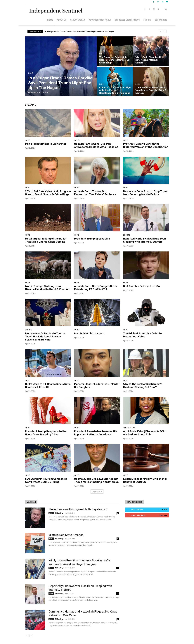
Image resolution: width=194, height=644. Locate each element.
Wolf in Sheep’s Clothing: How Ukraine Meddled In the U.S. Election (47, 288)
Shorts (147, 20)
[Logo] (55, 9)
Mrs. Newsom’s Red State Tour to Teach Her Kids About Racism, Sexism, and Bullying (45, 337)
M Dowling (59, 513)
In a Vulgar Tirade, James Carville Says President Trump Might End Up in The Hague (79, 32)
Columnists (161, 20)
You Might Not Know (100, 20)
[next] (165, 32)
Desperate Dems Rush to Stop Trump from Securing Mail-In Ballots (146, 193)
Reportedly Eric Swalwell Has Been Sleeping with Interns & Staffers (144, 240)
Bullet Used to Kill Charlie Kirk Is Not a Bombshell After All (48, 386)
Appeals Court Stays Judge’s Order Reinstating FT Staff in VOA (96, 288)
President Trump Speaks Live (92, 239)
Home (50, 20)
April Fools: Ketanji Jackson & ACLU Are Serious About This (145, 433)
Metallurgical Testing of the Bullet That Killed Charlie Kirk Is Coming (46, 240)
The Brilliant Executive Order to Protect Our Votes (142, 335)
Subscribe (163, 515)
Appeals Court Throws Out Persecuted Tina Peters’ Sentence (95, 193)
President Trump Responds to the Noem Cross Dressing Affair (46, 433)
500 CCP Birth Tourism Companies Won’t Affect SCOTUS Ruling (46, 480)
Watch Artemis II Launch (89, 333)
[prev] (161, 32)
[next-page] (31, 636)
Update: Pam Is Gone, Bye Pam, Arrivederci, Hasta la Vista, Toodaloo (96, 145)
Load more (97, 491)
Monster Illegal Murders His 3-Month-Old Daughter (97, 386)
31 (117, 593)
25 (117, 568)
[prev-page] (27, 636)
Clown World (78, 20)
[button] (166, 9)
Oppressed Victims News (127, 20)
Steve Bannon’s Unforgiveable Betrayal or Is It (78, 509)
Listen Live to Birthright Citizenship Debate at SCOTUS (145, 480)
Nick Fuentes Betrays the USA (141, 286)
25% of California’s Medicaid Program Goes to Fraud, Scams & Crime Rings (48, 193)
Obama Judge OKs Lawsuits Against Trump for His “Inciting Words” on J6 (96, 480)
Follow (164, 510)
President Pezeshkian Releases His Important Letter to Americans (96, 433)
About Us (62, 20)
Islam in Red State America (66, 535)
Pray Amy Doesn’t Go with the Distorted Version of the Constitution (146, 145)
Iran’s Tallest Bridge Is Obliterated (46, 144)
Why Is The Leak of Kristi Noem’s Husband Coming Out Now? (143, 386)
